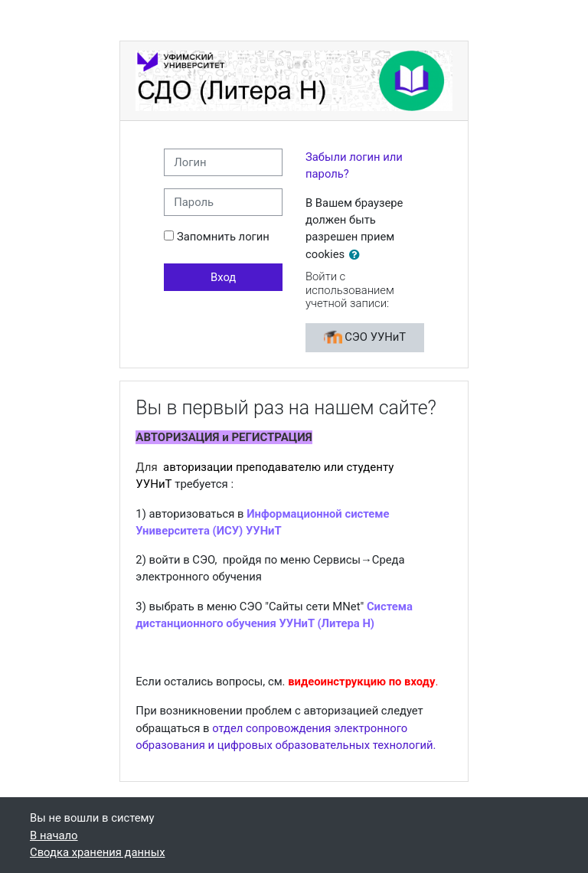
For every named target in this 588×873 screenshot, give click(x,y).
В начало (54, 835)
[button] (358, 255)
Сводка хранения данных (97, 852)
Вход (223, 277)
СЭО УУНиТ (365, 338)
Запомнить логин (223, 237)
